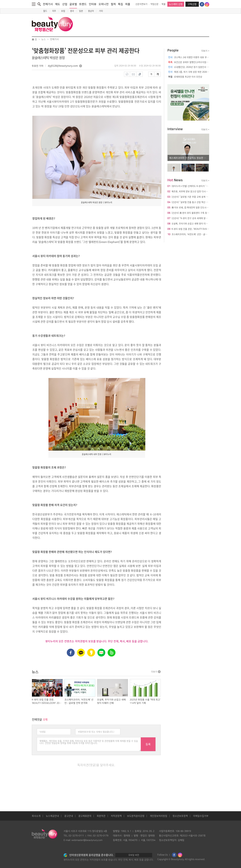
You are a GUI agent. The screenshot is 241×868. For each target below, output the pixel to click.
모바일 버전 (134, 855)
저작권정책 (116, 816)
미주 (54, 11)
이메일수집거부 (201, 816)
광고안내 (69, 816)
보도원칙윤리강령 (136, 816)
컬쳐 (113, 4)
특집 (120, 4)
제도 (58, 4)
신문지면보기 (141, 4)
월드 (45, 11)
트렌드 (83, 4)
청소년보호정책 (180, 816)
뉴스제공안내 (52, 816)
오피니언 (104, 4)
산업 (65, 4)
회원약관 (101, 816)
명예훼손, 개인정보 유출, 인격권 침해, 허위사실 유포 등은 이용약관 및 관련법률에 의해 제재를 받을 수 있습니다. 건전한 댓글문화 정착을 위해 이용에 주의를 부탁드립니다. (89, 744)
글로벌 (73, 6)
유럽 (63, 11)
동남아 (91, 11)
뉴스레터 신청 (176, 4)
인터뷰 (93, 4)
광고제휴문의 (85, 816)
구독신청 (192, 4)
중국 (72, 11)
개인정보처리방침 (158, 816)
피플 (128, 4)
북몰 (164, 4)
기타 (101, 11)
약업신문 (154, 4)
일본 (81, 11)
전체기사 (48, 4)
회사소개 (36, 816)
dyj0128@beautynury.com (63, 66)
